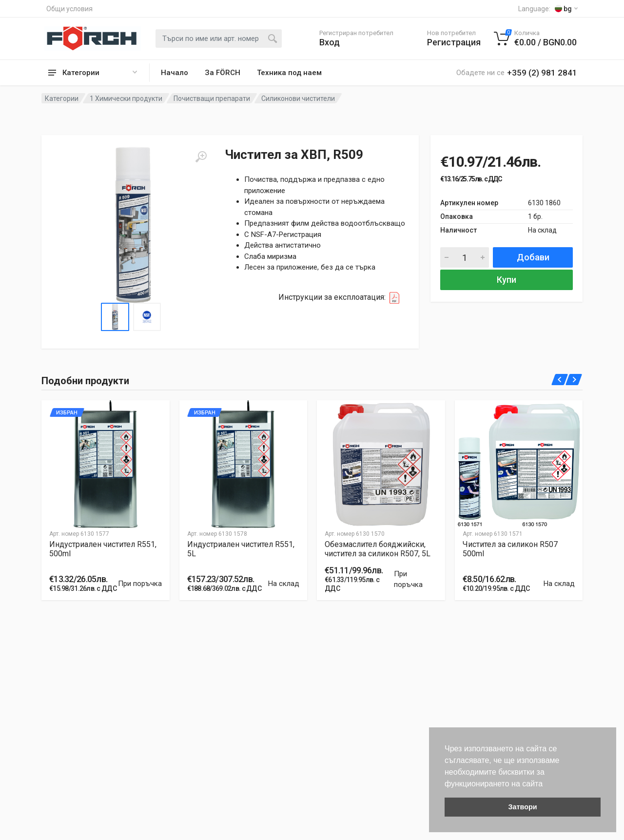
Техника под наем (289, 73)
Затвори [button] (522, 807)
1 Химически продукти (126, 98)
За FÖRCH (223, 73)
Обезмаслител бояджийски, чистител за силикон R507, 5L (378, 549)
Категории (62, 98)
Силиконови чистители (298, 98)
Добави (533, 257)
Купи (507, 280)
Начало (175, 73)
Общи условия (69, 9)
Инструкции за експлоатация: (342, 298)
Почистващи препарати (212, 98)
